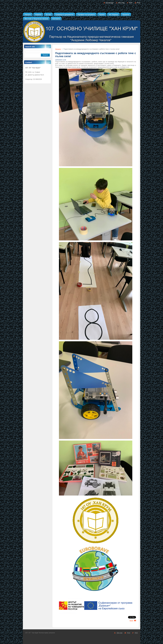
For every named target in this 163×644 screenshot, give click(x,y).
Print (138, 3)
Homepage (110, 3)
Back (131, 620)
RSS (131, 3)
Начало (58, 49)
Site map (121, 3)
